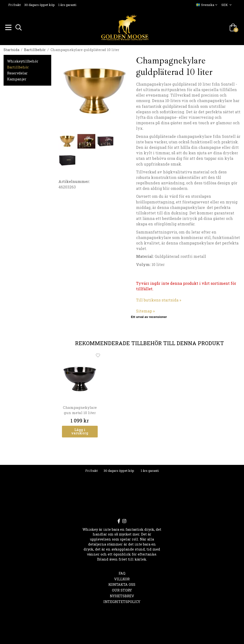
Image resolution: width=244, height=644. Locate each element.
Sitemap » (145, 310)
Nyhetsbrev (122, 595)
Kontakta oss (122, 584)
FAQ (122, 573)
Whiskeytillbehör (23, 60)
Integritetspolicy (122, 601)
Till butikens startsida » (159, 299)
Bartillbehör (18, 66)
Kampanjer (17, 78)
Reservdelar (17, 72)
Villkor (122, 578)
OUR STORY (122, 589)
